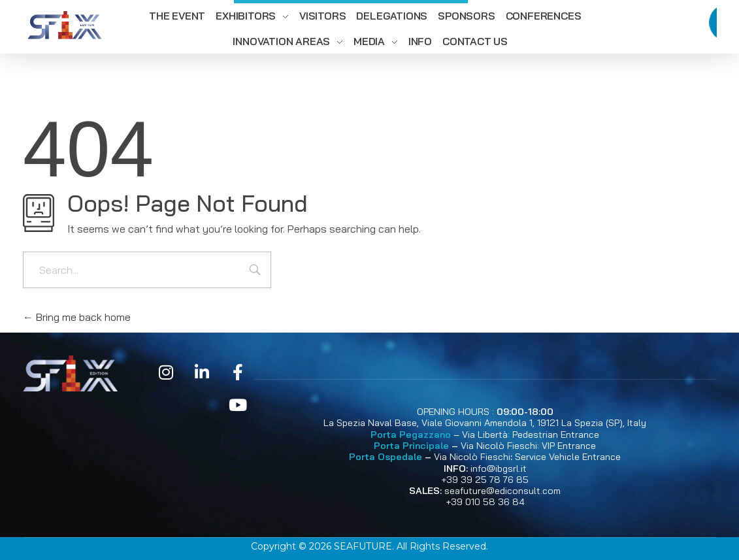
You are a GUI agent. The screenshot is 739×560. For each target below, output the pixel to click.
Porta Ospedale (386, 457)
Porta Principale (411, 446)
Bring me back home (77, 317)
